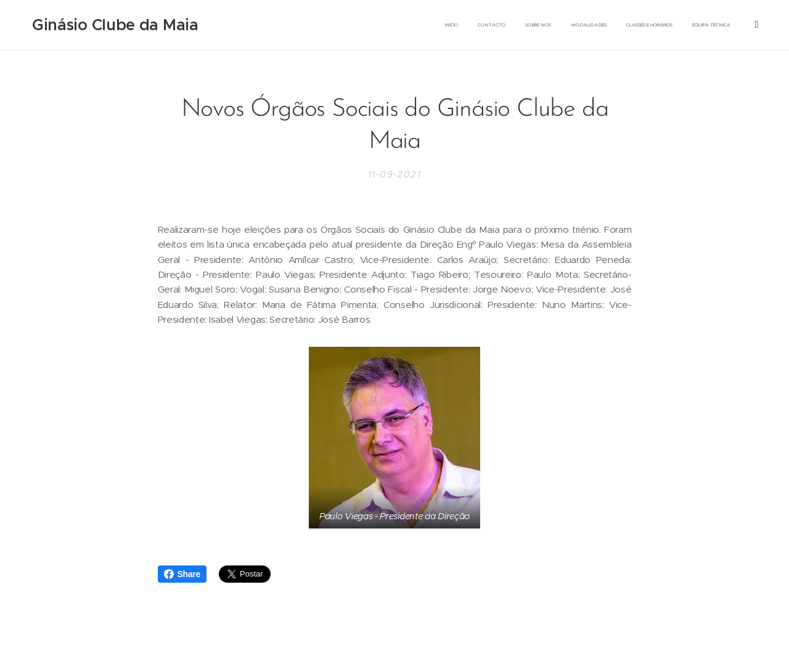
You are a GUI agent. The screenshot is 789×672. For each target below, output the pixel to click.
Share (182, 574)
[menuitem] (531, 25)
